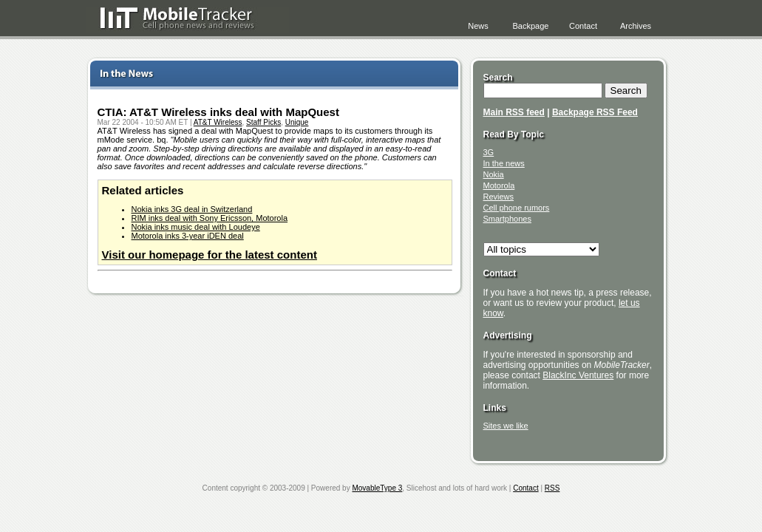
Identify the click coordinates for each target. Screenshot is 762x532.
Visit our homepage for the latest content (210, 255)
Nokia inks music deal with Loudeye (196, 227)
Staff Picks (263, 122)
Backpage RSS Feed (595, 112)
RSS (552, 488)
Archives (636, 26)
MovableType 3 (377, 488)
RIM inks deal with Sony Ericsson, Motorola (210, 218)
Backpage (531, 26)
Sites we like (506, 426)
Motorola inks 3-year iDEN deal (188, 236)
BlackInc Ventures (578, 375)
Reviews (499, 197)
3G (489, 152)
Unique (297, 122)
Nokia (494, 174)
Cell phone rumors (517, 208)
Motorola (499, 185)
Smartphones (507, 219)
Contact (583, 26)
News (478, 26)
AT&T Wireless (218, 122)
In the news (504, 163)
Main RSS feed (514, 112)
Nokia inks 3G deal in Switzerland (192, 209)
